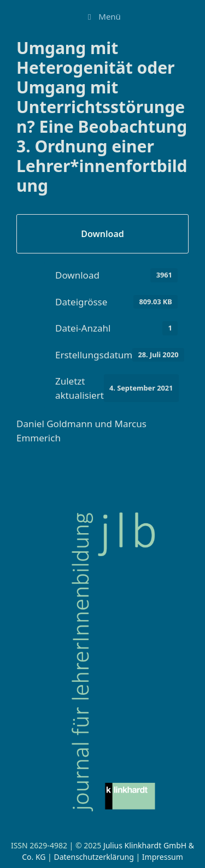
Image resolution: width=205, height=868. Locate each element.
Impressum (163, 857)
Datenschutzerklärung (93, 857)
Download (102, 234)
